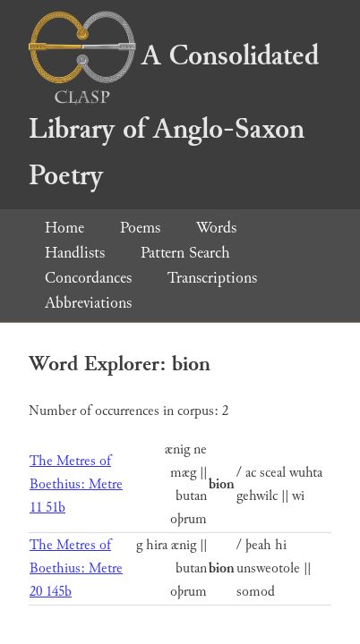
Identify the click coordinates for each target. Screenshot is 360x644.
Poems (140, 228)
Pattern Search (185, 253)
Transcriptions (212, 278)
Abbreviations (88, 303)
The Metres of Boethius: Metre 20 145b (76, 568)
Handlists (75, 253)
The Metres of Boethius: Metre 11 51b (76, 484)
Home (64, 228)
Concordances (88, 278)
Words (216, 228)
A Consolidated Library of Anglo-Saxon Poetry (174, 116)
